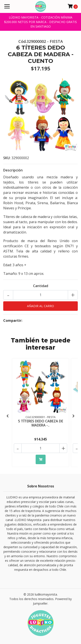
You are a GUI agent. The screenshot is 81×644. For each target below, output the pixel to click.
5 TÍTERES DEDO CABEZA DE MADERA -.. (41, 423)
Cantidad (41, 286)
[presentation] (8, 416)
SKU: (7, 158)
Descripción (13, 170)
